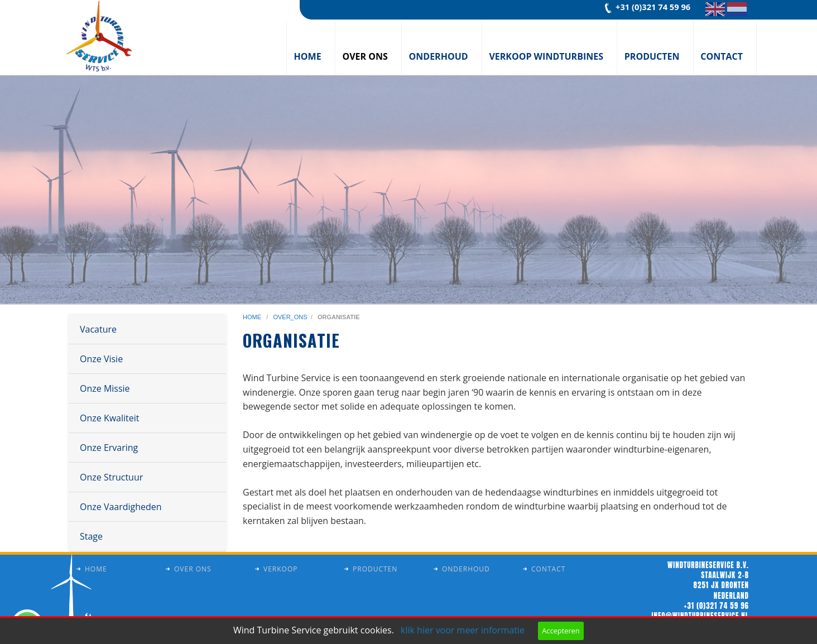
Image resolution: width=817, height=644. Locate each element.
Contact (722, 56)
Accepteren (561, 631)
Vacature (98, 329)
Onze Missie (105, 388)
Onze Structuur (111, 477)
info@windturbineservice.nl (700, 616)
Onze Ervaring (109, 448)
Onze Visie (101, 359)
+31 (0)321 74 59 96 (653, 7)
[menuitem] (311, 47)
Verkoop (280, 569)
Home (308, 56)
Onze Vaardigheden (121, 507)
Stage (91, 536)
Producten (652, 56)
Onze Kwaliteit (110, 418)
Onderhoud (439, 56)
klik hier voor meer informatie (463, 630)
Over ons (365, 56)
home (253, 317)
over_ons (290, 317)
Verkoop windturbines (546, 56)
